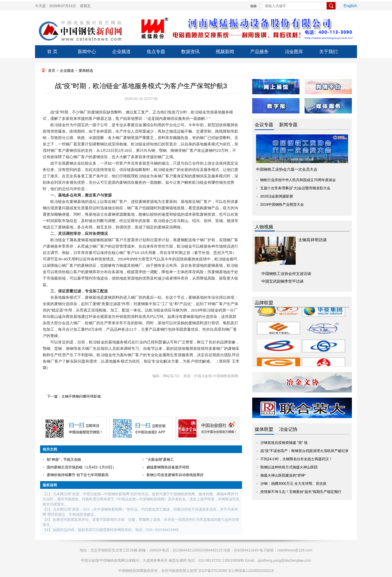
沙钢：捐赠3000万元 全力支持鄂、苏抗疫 (293, 483)
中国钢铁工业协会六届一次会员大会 (287, 169)
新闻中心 (87, 52)
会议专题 (264, 125)
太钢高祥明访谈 (313, 240)
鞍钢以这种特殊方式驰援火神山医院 (289, 467)
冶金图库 (294, 52)
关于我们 (328, 52)
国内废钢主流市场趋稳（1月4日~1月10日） (81, 467)
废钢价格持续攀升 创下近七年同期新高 (78, 475)
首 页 (52, 52)
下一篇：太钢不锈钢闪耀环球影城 (74, 396)
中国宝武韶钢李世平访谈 (283, 281)
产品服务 (259, 52)
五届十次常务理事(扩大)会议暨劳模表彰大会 (295, 188)
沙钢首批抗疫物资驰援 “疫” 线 (284, 443)
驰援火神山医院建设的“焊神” (283, 475)
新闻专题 (288, 125)
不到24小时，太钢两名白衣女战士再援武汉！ (296, 459)
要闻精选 (86, 71)
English (350, 6)
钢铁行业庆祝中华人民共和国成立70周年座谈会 (298, 180)
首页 (52, 71)
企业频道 (121, 52)
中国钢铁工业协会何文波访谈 (286, 274)
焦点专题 (156, 52)
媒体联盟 (264, 429)
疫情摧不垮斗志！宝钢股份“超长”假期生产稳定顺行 (301, 492)
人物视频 (264, 227)
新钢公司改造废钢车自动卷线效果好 (175, 475)
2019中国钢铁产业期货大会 (282, 204)
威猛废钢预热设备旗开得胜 (168, 467)
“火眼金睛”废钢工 (160, 459)
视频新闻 (225, 52)
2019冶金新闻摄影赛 (277, 196)
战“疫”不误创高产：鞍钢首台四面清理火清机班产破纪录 (304, 451)
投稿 (253, 6)
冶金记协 (288, 429)
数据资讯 (190, 52)
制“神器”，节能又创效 (64, 459)
